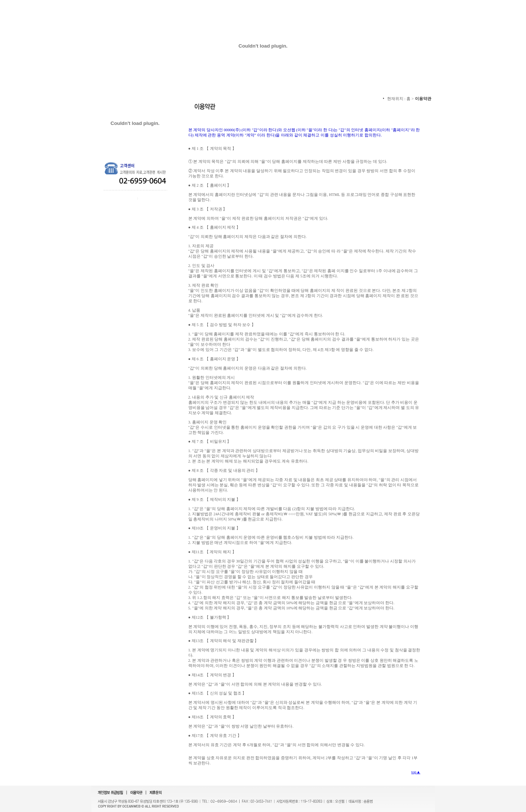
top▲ (416, 772)
